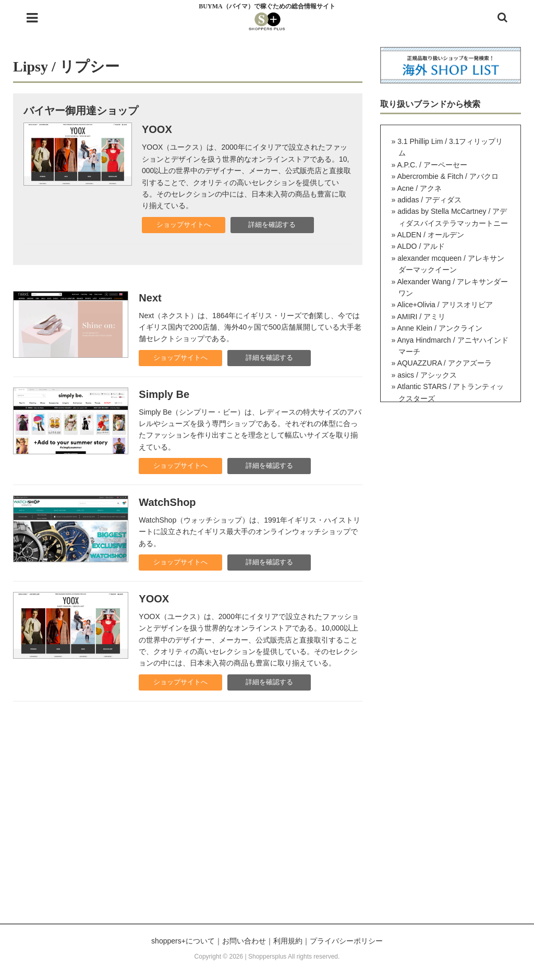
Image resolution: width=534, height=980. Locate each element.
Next (150, 298)
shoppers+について (183, 941)
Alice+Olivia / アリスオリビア (445, 305)
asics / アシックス (427, 375)
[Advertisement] (267, 824)
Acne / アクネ (419, 188)
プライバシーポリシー (346, 941)
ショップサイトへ (184, 225)
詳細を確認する (272, 225)
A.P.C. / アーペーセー (432, 165)
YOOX (157, 129)
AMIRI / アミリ (421, 317)
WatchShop (167, 502)
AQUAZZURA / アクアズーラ (444, 363)
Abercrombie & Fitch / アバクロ (448, 176)
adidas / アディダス (429, 200)
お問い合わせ (244, 941)
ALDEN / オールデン (430, 235)
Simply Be (164, 394)
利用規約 (288, 941)
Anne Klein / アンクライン (439, 328)
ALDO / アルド (421, 246)
